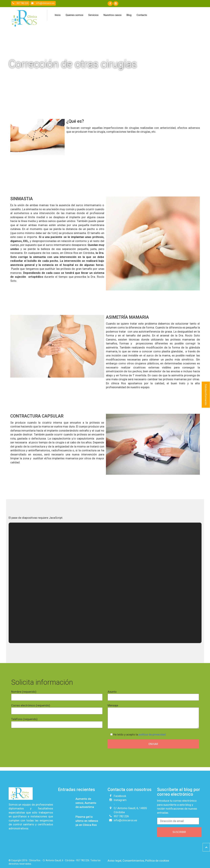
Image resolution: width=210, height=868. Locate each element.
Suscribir (179, 832)
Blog (129, 15)
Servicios (93, 15)
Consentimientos (133, 861)
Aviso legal (114, 861)
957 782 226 (20, 3)
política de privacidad (152, 734)
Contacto (142, 15)
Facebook (120, 796)
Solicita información (206, 395)
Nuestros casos (113, 15)
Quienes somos (74, 15)
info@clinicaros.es (43, 3)
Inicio (58, 15)
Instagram (120, 800)
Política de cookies (157, 861)
